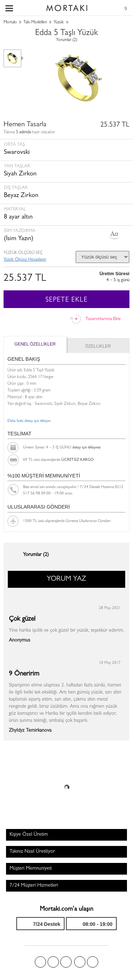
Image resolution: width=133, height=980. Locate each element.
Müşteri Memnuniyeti (31, 869)
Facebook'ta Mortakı (40, 962)
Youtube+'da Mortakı (93, 962)
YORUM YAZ (66, 579)
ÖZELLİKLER (98, 346)
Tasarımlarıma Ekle (103, 319)
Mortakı (10, 23)
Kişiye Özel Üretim (29, 835)
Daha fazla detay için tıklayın (29, 421)
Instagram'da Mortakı (80, 962)
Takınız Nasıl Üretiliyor (32, 852)
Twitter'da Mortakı (53, 962)
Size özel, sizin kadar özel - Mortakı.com (67, 6)
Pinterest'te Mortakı (66, 962)
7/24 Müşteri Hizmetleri (34, 886)
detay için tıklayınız (86, 448)
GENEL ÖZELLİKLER (35, 344)
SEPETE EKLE (66, 300)
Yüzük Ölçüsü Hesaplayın (25, 260)
